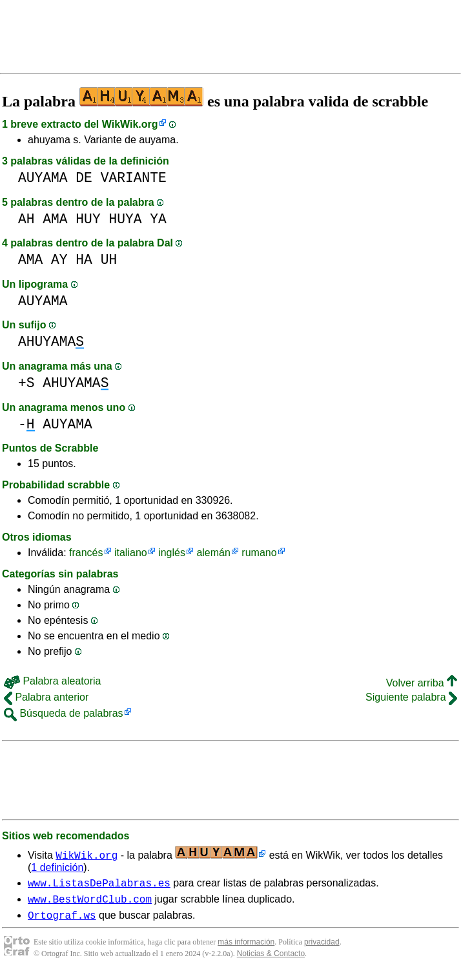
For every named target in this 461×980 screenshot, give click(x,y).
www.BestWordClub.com (90, 903)
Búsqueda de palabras (64, 713)
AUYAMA (43, 178)
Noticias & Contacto (271, 959)
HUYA (125, 219)
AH (26, 219)
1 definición (57, 867)
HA (84, 260)
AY (59, 260)
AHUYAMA (51, 342)
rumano (259, 553)
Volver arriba (422, 683)
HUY (88, 219)
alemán (213, 553)
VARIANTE (134, 178)
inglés (172, 553)
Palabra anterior (46, 697)
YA (158, 219)
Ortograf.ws (62, 921)
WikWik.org (130, 124)
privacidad (322, 948)
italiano (131, 553)
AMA (55, 219)
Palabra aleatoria (52, 681)
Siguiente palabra (411, 697)
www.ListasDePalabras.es (99, 885)
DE (84, 178)
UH (109, 260)
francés (86, 553)
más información (246, 948)
